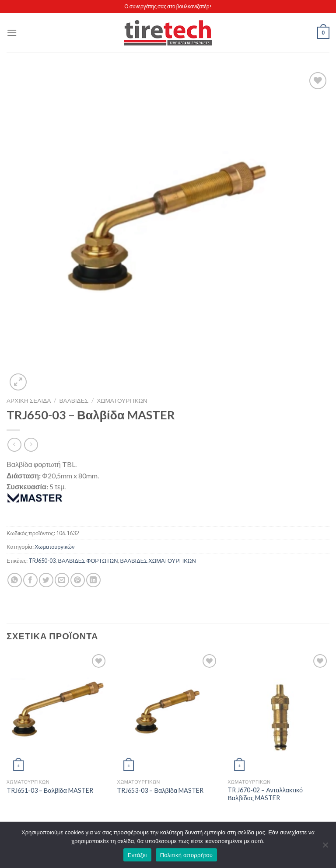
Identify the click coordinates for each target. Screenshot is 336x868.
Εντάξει (137, 855)
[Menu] (12, 33)
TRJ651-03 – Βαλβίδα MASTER (50, 790)
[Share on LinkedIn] (93, 580)
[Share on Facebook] (30, 580)
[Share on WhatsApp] (15, 580)
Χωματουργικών (122, 401)
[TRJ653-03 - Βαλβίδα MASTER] (168, 713)
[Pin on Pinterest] (78, 580)
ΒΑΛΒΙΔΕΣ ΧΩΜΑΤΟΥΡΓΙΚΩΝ (158, 561)
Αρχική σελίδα (29, 401)
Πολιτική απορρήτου (186, 855)
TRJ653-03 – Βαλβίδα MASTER (160, 790)
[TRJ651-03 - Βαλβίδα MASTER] (58, 713)
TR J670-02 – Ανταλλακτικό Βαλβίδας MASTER (265, 794)
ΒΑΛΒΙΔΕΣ (74, 401)
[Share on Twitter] (46, 580)
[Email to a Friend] (62, 580)
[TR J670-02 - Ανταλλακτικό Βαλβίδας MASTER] (278, 713)
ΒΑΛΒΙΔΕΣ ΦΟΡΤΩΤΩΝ (88, 561)
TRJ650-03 (42, 561)
